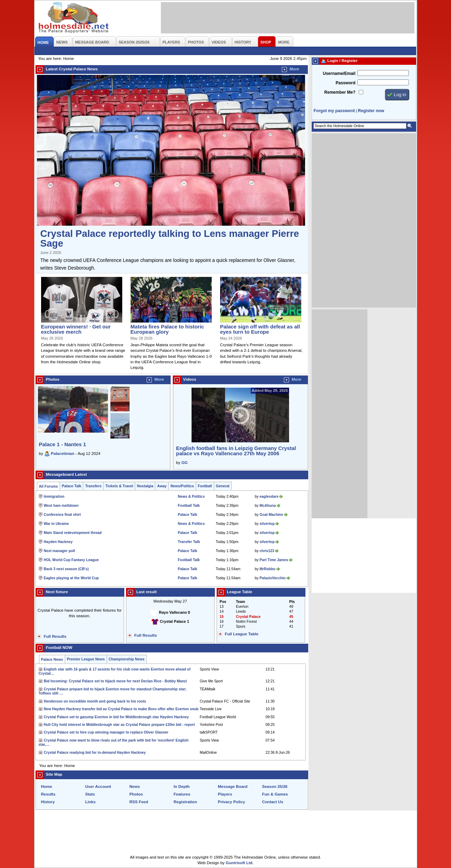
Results (48, 794)
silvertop (267, 524)
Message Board (233, 786)
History (48, 802)
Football (205, 486)
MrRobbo (267, 569)
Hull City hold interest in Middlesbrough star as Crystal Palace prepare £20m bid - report (119, 725)
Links (91, 802)
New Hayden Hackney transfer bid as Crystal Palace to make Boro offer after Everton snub (121, 709)
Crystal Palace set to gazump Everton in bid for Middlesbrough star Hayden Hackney (116, 717)
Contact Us (273, 802)
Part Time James (274, 560)
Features (182, 794)
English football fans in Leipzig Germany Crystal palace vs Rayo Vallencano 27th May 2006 (236, 451)
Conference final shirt (63, 515)
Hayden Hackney (58, 542)
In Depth (182, 786)
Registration (185, 802)
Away (162, 486)
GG (185, 463)
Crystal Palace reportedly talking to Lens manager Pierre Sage (170, 238)
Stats (90, 794)
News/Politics (182, 486)
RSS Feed (139, 802)
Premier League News (86, 659)
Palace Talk (71, 486)
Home (47, 786)
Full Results (55, 636)
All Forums (49, 486)
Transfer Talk (189, 542)
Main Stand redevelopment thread (73, 533)
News (135, 786)
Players (225, 794)
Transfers (93, 486)
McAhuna (268, 506)
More (295, 69)
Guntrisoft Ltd (239, 863)
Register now (371, 111)
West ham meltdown (61, 506)
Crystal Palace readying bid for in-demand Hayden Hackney (95, 753)
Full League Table (242, 634)
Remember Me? (340, 92)
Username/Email (339, 73)
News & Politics (191, 497)
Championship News (127, 659)
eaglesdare (269, 497)
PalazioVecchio (273, 578)
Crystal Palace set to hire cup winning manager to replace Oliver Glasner (106, 732)
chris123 (267, 551)
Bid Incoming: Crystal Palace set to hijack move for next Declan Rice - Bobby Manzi (115, 681)
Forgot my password (334, 111)
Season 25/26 (275, 786)
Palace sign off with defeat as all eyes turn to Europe (260, 329)
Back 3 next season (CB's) (66, 569)
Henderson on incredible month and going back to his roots (95, 701)
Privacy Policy (232, 802)
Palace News (52, 660)
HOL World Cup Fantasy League (71, 560)
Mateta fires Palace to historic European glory (167, 329)
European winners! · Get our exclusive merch (76, 329)
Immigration (54, 497)
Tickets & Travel (119, 486)
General (223, 486)
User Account (98, 786)
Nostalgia (145, 486)
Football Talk (189, 506)
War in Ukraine (56, 524)
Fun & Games (275, 794)
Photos (136, 794)
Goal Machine (271, 515)
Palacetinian (63, 454)
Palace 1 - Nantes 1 (63, 444)
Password (346, 83)
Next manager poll (60, 551)
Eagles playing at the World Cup (71, 578)
